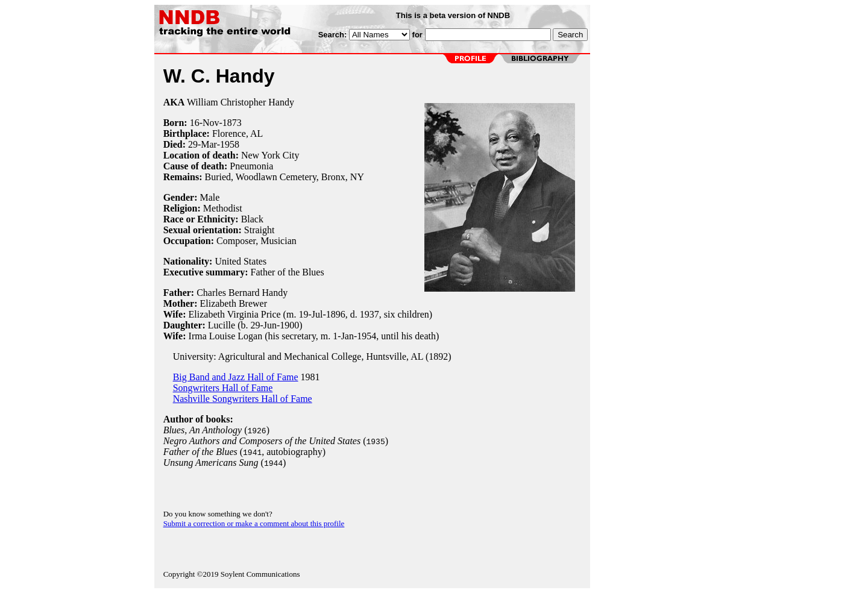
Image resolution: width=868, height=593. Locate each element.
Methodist (223, 208)
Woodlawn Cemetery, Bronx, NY (300, 177)
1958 (230, 144)
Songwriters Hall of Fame (223, 388)
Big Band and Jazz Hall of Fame (236, 377)
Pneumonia (251, 166)
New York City (270, 155)
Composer (236, 241)
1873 (232, 123)
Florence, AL (237, 133)
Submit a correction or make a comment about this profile (254, 523)
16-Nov (205, 123)
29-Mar (203, 144)
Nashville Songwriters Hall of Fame (243, 399)
